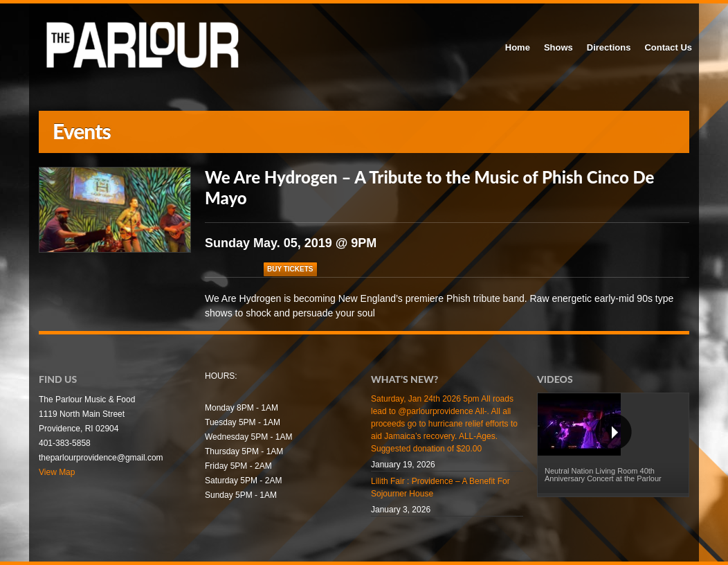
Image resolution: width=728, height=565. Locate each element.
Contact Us (668, 47)
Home (518, 47)
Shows (558, 47)
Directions (609, 47)
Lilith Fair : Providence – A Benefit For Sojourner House (440, 487)
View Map (57, 472)
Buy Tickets (290, 269)
